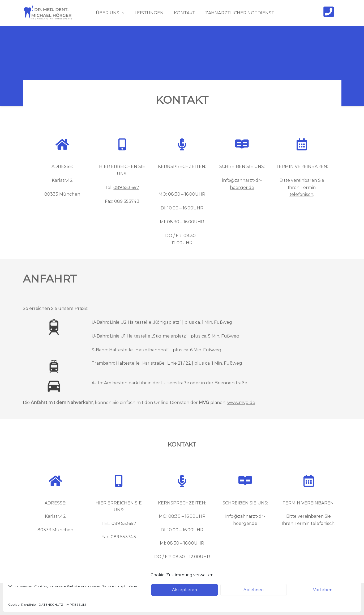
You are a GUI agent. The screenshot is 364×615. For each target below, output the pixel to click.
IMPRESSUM (76, 605)
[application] (121, 13)
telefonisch (301, 194)
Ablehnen (254, 590)
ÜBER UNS (110, 13)
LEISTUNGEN (147, 13)
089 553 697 (126, 188)
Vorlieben (323, 590)
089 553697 (124, 523)
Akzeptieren (185, 590)
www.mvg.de (241, 403)
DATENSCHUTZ (51, 605)
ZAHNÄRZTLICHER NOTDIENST (234, 13)
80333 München (62, 194)
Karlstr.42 (62, 180)
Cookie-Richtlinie (22, 605)
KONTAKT (181, 13)
